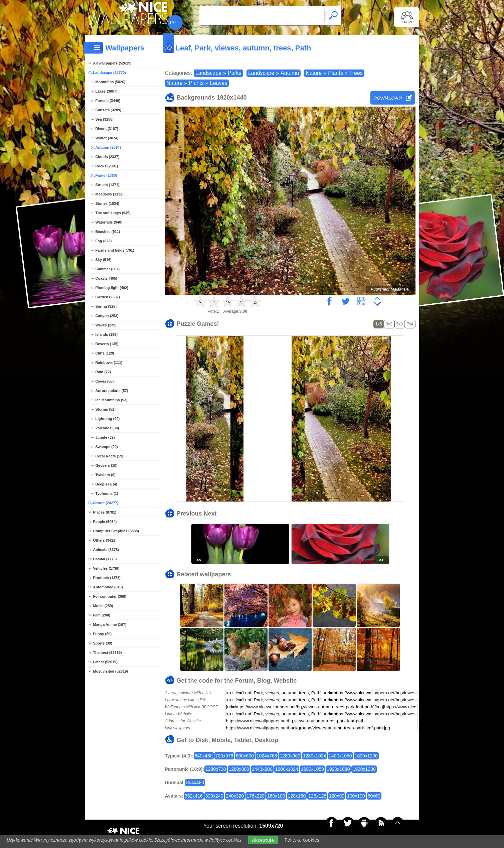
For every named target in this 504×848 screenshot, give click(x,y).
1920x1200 (364, 769)
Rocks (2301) (107, 166)
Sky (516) (104, 260)
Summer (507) (108, 269)
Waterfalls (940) (109, 222)
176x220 (256, 796)
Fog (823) (104, 241)
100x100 (356, 796)
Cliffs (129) (105, 353)
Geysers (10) (107, 465)
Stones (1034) (108, 203)
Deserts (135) (107, 344)
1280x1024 (314, 756)
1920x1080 (338, 769)
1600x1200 (366, 756)
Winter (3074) (107, 138)
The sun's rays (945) (113, 213)
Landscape (208, 73)
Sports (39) (103, 643)
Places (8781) (105, 512)
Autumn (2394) (108, 147)
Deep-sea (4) (106, 484)
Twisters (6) (106, 475)
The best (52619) (108, 653)
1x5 (379, 324)
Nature (314, 73)
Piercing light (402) (112, 288)
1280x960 (290, 756)
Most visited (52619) (111, 671)
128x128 (317, 796)
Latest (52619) (105, 662)
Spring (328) (106, 306)
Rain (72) (103, 372)
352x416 (194, 796)
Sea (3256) (105, 119)
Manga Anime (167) (110, 624)
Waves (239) (106, 325)
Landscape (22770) (110, 73)
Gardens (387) (108, 297)
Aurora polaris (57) (112, 391)
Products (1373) (107, 578)
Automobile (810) (108, 587)
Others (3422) (105, 540)
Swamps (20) (107, 447)
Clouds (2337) (108, 157)
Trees (356, 73)
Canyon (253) (107, 316)
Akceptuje (263, 840)
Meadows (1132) (110, 194)
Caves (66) (105, 381)
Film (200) (102, 615)
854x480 (195, 783)
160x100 (276, 796)
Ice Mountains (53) (112, 400)
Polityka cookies (302, 840)
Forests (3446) (108, 101)
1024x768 (267, 756)
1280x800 (239, 769)
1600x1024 (287, 769)
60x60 (374, 796)
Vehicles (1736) (106, 568)
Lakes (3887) (107, 91)
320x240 (214, 796)
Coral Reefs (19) (110, 456)
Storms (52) (106, 409)
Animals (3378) (106, 550)
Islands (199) (107, 334)
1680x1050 (312, 769)
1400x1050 (340, 756)
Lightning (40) (108, 419)
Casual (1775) (105, 559)
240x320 (235, 796)
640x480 (204, 756)
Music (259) (103, 606)
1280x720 (216, 769)
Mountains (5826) (111, 82)
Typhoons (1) (107, 493)
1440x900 (262, 769)
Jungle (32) (105, 437)
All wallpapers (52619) (112, 63)
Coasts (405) (106, 278)
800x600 (245, 756)
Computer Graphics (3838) (116, 531)
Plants (335, 73)
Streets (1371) (108, 185)
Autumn (290, 73)
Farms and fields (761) (115, 250)
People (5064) (105, 522)
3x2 (389, 324)
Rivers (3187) (107, 129)
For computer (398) (110, 596)
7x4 (410, 324)
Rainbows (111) (109, 363)
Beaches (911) (108, 232)
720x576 (224, 756)
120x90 (337, 796)
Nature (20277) (106, 503)
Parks (235, 73)
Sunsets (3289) (109, 110)
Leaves (219, 83)
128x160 (297, 796)
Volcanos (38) (107, 428)
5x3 (400, 324)
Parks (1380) (106, 175)
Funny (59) (103, 634)
